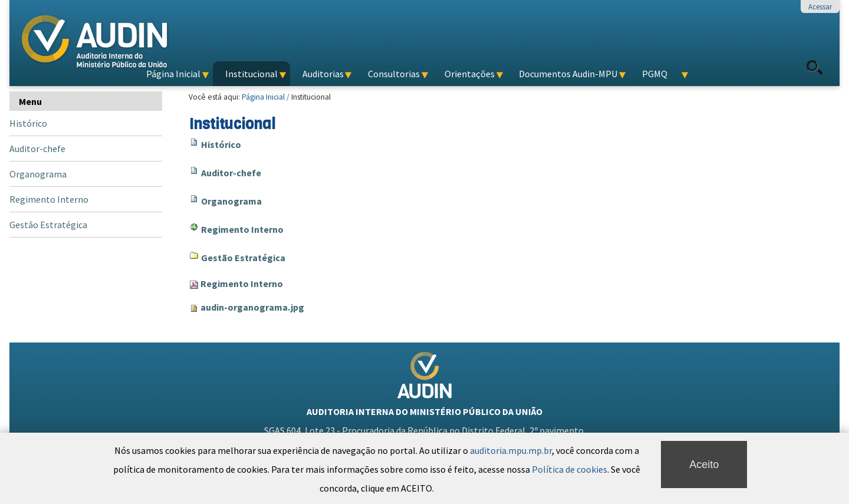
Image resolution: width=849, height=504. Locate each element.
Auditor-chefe (231, 173)
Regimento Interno (242, 229)
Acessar (820, 6)
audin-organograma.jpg (252, 307)
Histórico (221, 144)
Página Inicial (263, 97)
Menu (30, 101)
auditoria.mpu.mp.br (511, 498)
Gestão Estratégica (243, 258)
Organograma (231, 201)
